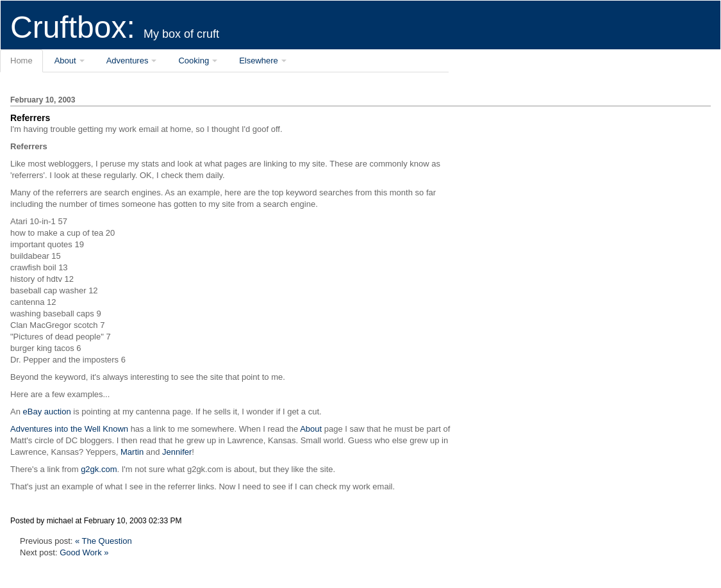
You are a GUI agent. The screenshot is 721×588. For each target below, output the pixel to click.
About (65, 61)
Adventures (128, 61)
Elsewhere (259, 61)
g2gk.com (99, 469)
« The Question (104, 541)
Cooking (194, 61)
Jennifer (177, 452)
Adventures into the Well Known (69, 429)
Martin (132, 452)
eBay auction (47, 412)
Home (21, 61)
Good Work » (84, 552)
